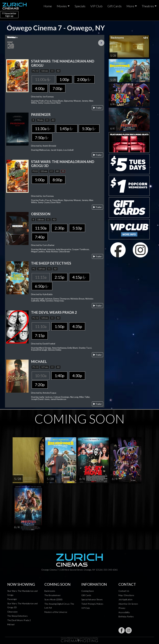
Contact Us (124, 591)
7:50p (42, 138)
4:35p (77, 326)
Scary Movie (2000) (53, 599)
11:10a (41, 326)
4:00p (40, 88)
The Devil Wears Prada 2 (19, 620)
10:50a (41, 376)
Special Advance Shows (92, 599)
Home (48, 6)
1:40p (59, 376)
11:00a (43, 79)
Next (101, 43)
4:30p (77, 376)
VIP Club (96, 6)
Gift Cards (115, 6)
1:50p (59, 326)
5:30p (89, 129)
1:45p (67, 129)
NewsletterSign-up (9, 14)
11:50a (41, 228)
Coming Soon (88, 591)
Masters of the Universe (56, 612)
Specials (80, 6)
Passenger (12, 599)
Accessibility (124, 612)
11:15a (41, 277)
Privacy (122, 608)
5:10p (77, 228)
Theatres (148, 6)
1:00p (64, 79)
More (130, 6)
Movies (62, 6)
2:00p (84, 79)
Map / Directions (126, 595)
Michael (11, 624)
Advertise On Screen (128, 604)
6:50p (42, 286)
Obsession (12, 612)
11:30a (43, 129)
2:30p (59, 228)
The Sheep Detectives (17, 616)
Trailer (98, 108)
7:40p (40, 237)
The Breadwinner (53, 595)
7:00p (57, 88)
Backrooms (50, 591)
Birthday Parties (126, 616)
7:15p (40, 335)
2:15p (59, 277)
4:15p (79, 277)
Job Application (125, 599)
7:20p (40, 385)
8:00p (57, 180)
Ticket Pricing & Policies (92, 604)
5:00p (40, 180)
